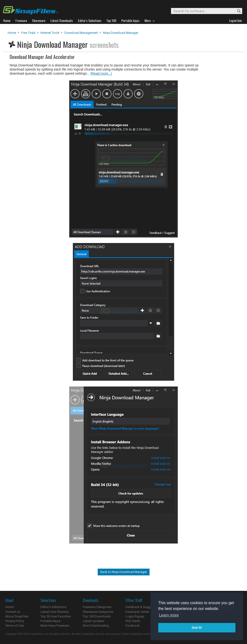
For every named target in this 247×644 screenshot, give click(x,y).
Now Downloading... (97, 626)
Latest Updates (93, 621)
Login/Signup (135, 616)
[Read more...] (101, 73)
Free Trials (28, 33)
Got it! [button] (197, 628)
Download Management (81, 33)
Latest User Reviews (55, 612)
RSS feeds (133, 621)
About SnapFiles (17, 616)
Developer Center (137, 612)
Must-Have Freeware (55, 626)
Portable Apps (51, 621)
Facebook (133, 626)
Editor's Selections (53, 607)
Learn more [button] (169, 615)
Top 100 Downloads (97, 616)
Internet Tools (50, 33)
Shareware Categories (98, 612)
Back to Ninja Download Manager (124, 572)
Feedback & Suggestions (143, 607)
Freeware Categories (97, 607)
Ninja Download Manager (121, 33)
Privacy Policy (15, 621)
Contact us (13, 612)
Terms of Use (15, 626)
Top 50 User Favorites (56, 616)
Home (12, 33)
